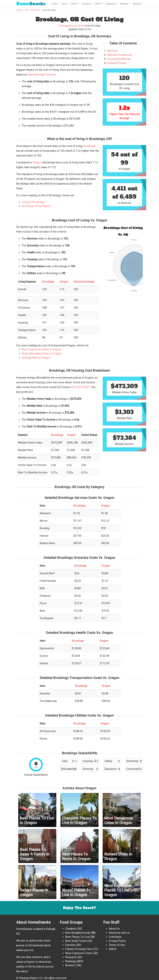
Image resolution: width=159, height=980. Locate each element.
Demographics (67, 26)
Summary (112, 51)
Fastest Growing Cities (79, 949)
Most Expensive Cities (79, 953)
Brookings (36, 10)
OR (27, 10)
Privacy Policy (117, 941)
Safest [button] (74, 4)
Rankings (71, 961)
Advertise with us (119, 933)
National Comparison (119, 55)
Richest (70, 965)
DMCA (113, 949)
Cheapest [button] (87, 4)
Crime (80, 26)
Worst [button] (98, 4)
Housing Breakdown (119, 59)
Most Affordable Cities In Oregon (42, 354)
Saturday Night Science (42, 74)
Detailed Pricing (116, 63)
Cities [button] (55, 4)
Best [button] (65, 4)
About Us (137, 4)
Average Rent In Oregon (36, 358)
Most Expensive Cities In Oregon (41, 349)
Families (70, 945)
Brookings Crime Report (36, 206)
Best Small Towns (76, 941)
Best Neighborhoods (78, 933)
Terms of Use (117, 945)
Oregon (37, 162)
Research (71, 957)
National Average (84, 282)
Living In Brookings (33, 202)
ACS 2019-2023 (80, 387)
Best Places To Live (77, 937)
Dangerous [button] (111, 4)
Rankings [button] (125, 4)
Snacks (31, 4)
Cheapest (71, 929)
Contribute (115, 937)
